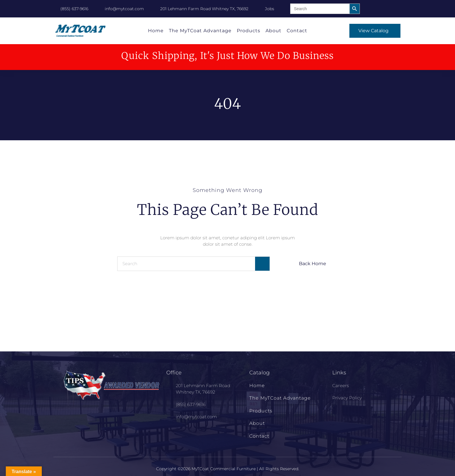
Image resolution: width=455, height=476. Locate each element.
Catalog (259, 373)
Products (249, 31)
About (273, 31)
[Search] (262, 264)
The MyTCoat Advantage (200, 31)
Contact (297, 31)
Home (156, 31)
